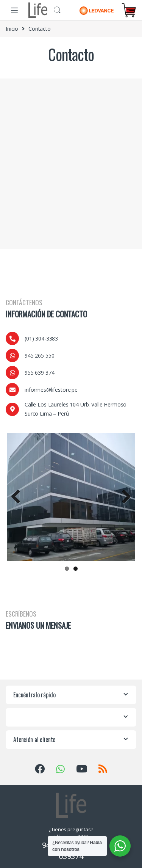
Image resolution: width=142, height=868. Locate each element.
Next (123, 496)
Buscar (57, 10)
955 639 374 (39, 373)
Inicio (12, 29)
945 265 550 (39, 356)
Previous (19, 496)
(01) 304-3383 (41, 338)
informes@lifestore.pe (51, 390)
